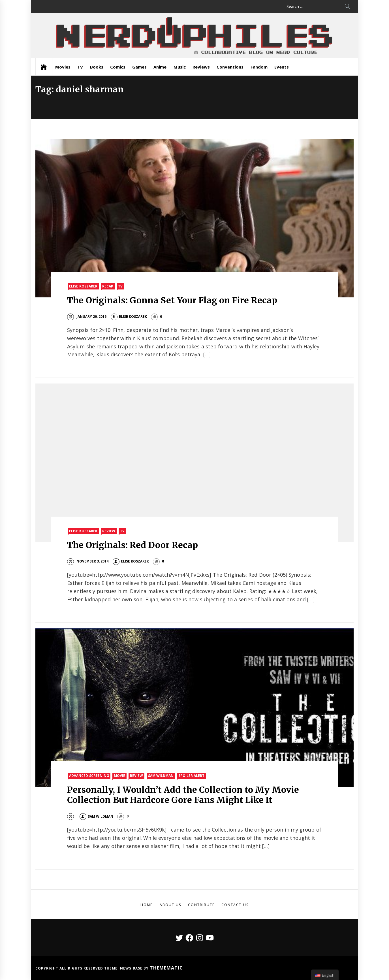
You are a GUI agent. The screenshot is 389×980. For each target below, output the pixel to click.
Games (139, 67)
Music (180, 67)
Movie (119, 776)
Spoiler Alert (191, 776)
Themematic (166, 968)
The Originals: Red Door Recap (132, 545)
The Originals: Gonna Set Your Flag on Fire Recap (172, 300)
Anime (160, 67)
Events (282, 67)
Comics (118, 67)
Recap (108, 286)
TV (80, 67)
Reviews (201, 67)
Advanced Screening (89, 776)
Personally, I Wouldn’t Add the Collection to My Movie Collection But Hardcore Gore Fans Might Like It (183, 795)
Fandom (259, 67)
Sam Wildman (161, 776)
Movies (63, 67)
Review (109, 531)
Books (97, 67)
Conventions (230, 67)
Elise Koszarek (83, 286)
